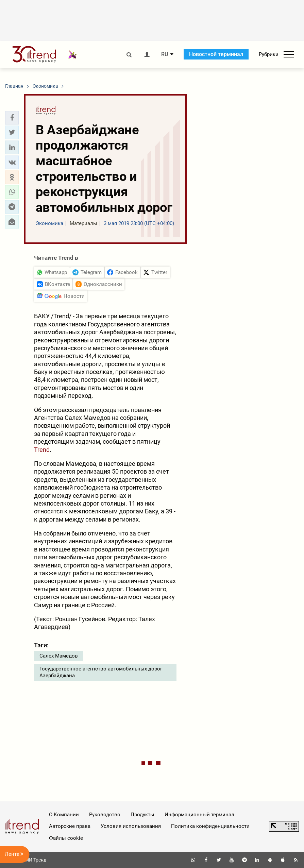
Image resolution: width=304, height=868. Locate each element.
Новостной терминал (216, 54)
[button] (12, 118)
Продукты (142, 815)
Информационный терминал (199, 815)
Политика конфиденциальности (210, 826)
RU (165, 54)
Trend (42, 450)
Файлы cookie (66, 838)
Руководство (105, 815)
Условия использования (131, 826)
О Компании (64, 815)
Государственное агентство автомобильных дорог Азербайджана (101, 672)
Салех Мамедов (59, 656)
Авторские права (70, 826)
